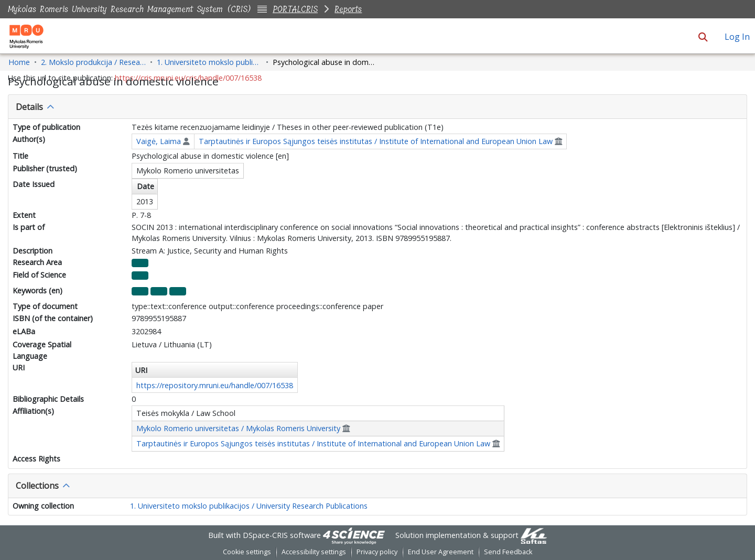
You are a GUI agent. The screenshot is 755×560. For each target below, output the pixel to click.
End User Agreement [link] (441, 552)
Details (29, 107)
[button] (703, 37)
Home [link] (19, 62)
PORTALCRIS (295, 9)
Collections (37, 486)
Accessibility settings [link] (314, 552)
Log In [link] (738, 37)
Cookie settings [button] (247, 552)
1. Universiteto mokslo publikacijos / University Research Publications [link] (209, 62)
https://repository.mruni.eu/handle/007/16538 (215, 385)
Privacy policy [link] (377, 552)
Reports (348, 9)
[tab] (377, 107)
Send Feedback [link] (508, 552)
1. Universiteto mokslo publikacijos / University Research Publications (249, 506)
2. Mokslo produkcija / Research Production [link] (93, 62)
